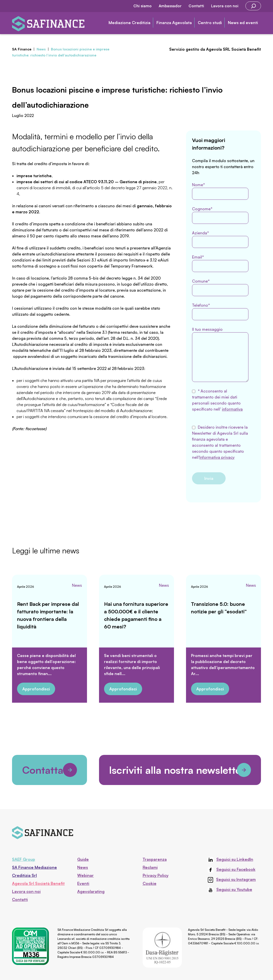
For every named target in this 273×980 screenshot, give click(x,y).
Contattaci (50, 770)
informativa (232, 409)
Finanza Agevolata (174, 23)
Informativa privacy (217, 457)
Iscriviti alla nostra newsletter (180, 770)
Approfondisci (36, 689)
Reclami (150, 867)
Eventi (83, 883)
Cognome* (220, 215)
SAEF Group (24, 859)
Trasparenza (155, 859)
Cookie (150, 883)
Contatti (196, 6)
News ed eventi (243, 23)
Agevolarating (91, 891)
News (77, 585)
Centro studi (210, 23)
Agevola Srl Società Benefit (38, 883)
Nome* (220, 191)
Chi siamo (143, 6)
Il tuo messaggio (220, 354)
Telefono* (220, 311)
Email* (220, 263)
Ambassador (170, 6)
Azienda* (220, 239)
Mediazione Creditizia (129, 23)
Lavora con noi (225, 6)
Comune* (220, 287)
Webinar (85, 875)
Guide (83, 859)
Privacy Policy (156, 875)
